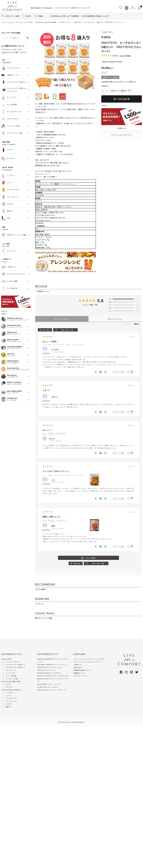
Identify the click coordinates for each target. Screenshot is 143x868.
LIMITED (16, 228)
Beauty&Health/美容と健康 (11, 681)
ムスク (14, 50)
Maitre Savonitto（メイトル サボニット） (52, 690)
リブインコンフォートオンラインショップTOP (17, 22)
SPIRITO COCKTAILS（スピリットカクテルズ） (53, 676)
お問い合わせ (78, 667)
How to (16, 260)
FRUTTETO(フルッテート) (46, 670)
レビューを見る (125, 56)
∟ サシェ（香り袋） (9, 676)
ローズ (20, 50)
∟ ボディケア (7, 687)
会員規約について (79, 673)
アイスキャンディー (65, 22)
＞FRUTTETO (107, 32)
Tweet (104, 105)
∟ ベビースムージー (9, 701)
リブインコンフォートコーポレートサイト (87, 662)
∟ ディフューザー (9, 673)
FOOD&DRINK (16, 169)
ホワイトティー (6, 50)
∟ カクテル (6, 704)
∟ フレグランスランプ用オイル (13, 665)
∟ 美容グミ (6, 707)
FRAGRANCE (16, 61)
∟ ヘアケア (6, 684)
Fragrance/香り (7, 659)
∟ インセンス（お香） (10, 679)
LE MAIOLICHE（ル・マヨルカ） (48, 687)
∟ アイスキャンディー (10, 698)
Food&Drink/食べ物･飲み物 (11, 690)
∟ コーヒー (6, 695)
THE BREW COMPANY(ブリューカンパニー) (52, 665)
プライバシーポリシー (81, 676)
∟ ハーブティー (8, 693)
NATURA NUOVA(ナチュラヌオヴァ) (49, 673)
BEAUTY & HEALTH (16, 143)
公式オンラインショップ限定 (10, 52)
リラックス (23, 52)
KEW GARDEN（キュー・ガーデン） (50, 684)
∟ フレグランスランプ (10, 662)
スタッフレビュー (115, 319)
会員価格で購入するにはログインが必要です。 (119, 82)
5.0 (100, 301)
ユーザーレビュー (62, 319)
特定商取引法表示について (82, 670)
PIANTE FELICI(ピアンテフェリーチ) (50, 667)
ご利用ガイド (78, 665)
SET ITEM (16, 245)
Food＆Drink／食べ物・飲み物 (46, 22)
